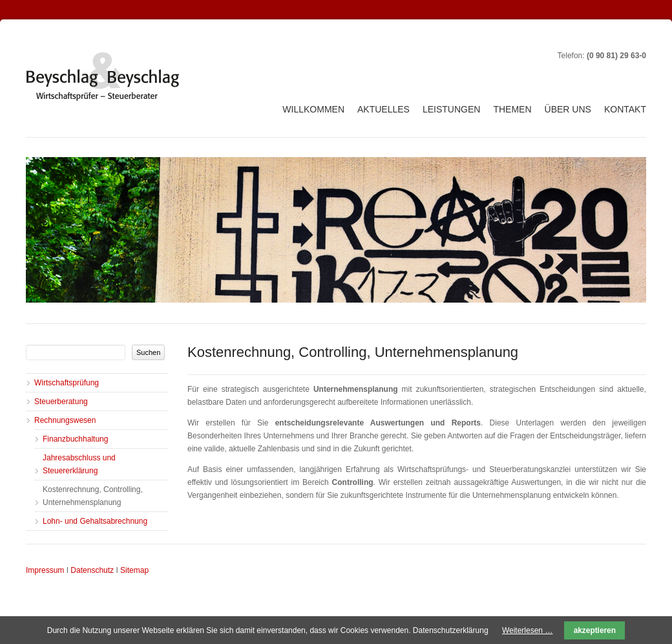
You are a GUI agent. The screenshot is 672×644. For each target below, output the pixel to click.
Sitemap (134, 570)
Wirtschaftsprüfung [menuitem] (67, 383)
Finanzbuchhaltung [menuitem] (75, 439)
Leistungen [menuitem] (451, 109)
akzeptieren (595, 630)
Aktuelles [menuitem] (383, 109)
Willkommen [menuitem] (313, 109)
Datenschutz (92, 570)
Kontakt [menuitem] (625, 109)
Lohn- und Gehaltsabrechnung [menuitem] (95, 521)
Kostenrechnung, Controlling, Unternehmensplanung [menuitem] (93, 496)
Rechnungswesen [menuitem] (65, 420)
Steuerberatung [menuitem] (61, 402)
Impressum (45, 570)
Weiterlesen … (527, 630)
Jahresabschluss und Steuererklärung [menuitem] (79, 464)
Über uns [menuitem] (568, 109)
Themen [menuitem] (512, 109)
